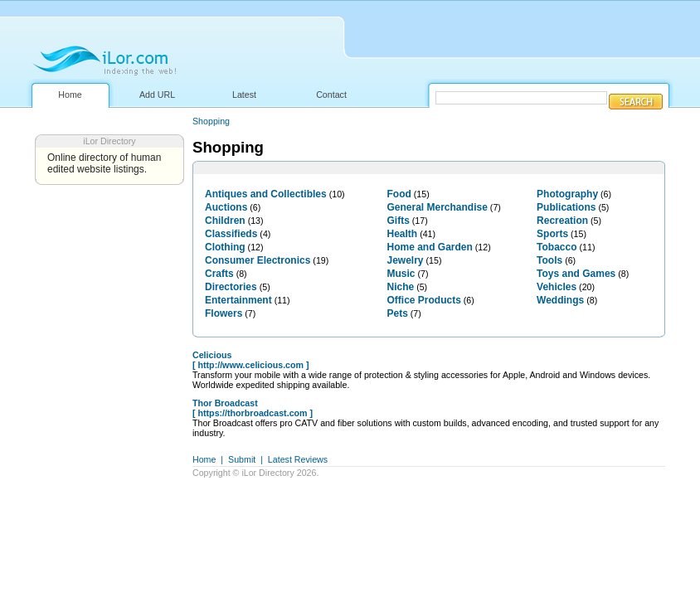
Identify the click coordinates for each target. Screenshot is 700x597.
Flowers (224, 313)
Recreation (562, 221)
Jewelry (406, 260)
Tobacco (557, 247)
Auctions (226, 207)
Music (401, 274)
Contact (331, 95)
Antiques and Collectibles (266, 194)
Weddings (560, 300)
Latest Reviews (298, 459)
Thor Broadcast (225, 403)
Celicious (212, 355)
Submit (242, 459)
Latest (244, 95)
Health (403, 234)
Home (70, 95)
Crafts (219, 274)
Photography (567, 194)
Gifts (399, 221)
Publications (566, 207)
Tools (549, 260)
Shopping (211, 121)
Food (399, 194)
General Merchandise (437, 207)
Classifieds (231, 234)
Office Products (424, 300)
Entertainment (238, 300)
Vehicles (557, 287)
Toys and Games (576, 274)
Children (225, 221)
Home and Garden (430, 247)
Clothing (225, 247)
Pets (398, 313)
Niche (401, 287)
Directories (231, 287)
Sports (552, 234)
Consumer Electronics (258, 260)
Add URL (157, 95)
